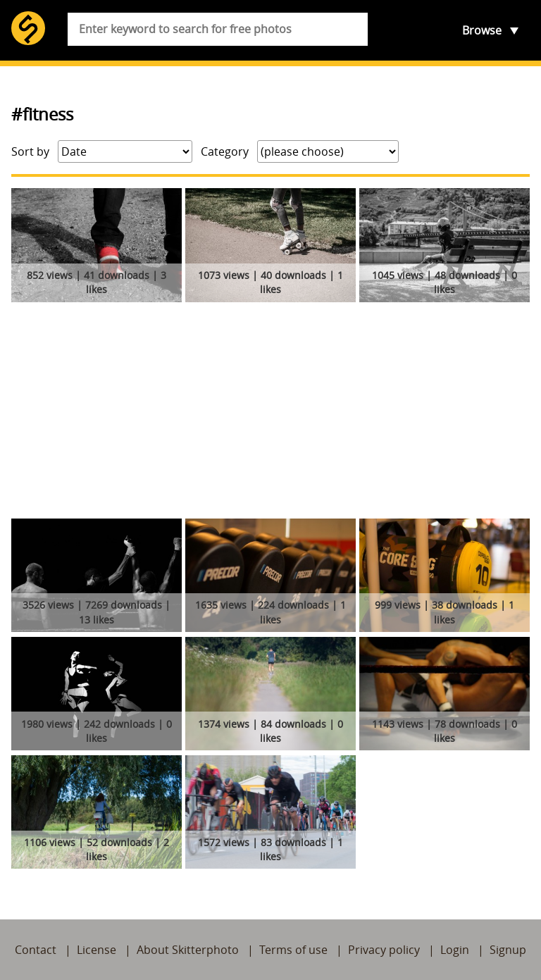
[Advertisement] (270, 413)
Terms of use (293, 950)
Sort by (30, 151)
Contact (36, 950)
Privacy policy (384, 950)
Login (455, 950)
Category (225, 151)
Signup (508, 950)
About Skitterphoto (188, 950)
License (97, 950)
